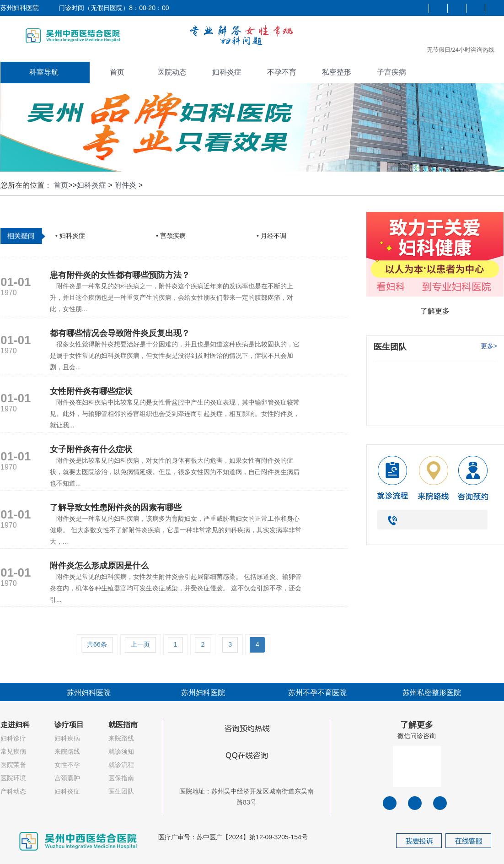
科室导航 (44, 72)
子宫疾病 (391, 72)
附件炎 (125, 185)
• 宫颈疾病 (171, 236)
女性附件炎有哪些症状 (91, 391)
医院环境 (13, 778)
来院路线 (67, 751)
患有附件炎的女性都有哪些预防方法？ (120, 275)
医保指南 (121, 778)
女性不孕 (67, 765)
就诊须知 (121, 751)
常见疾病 (13, 751)
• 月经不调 (271, 236)
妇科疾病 (67, 738)
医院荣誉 (13, 765)
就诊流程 (121, 765)
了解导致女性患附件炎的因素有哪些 (116, 508)
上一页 (140, 644)
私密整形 (337, 72)
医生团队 (121, 791)
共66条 (97, 644)
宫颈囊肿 (67, 778)
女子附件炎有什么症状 (91, 449)
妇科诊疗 (13, 738)
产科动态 (13, 791)
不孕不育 (282, 72)
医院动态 (172, 72)
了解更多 (435, 311)
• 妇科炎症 (70, 236)
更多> (489, 346)
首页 (117, 72)
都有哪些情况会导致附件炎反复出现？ (120, 333)
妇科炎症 (227, 72)
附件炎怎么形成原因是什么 (99, 566)
